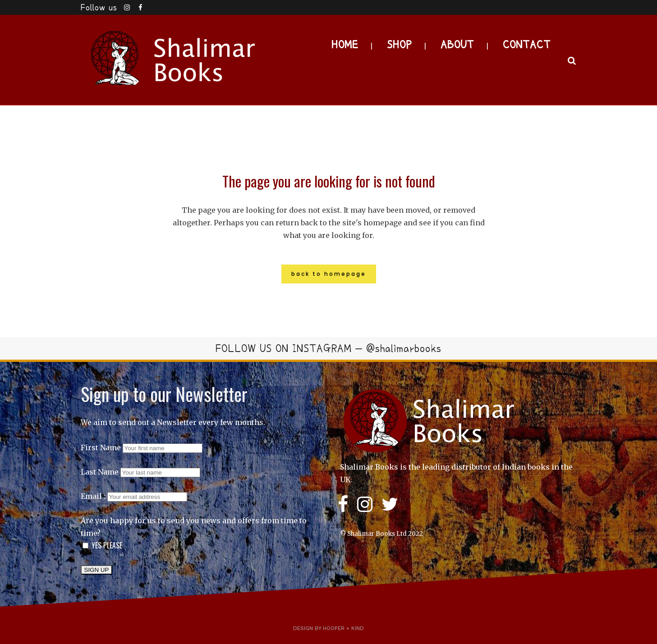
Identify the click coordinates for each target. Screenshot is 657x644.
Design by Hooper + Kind (328, 628)
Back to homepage (329, 274)
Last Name (100, 472)
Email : (134, 496)
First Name (101, 448)
